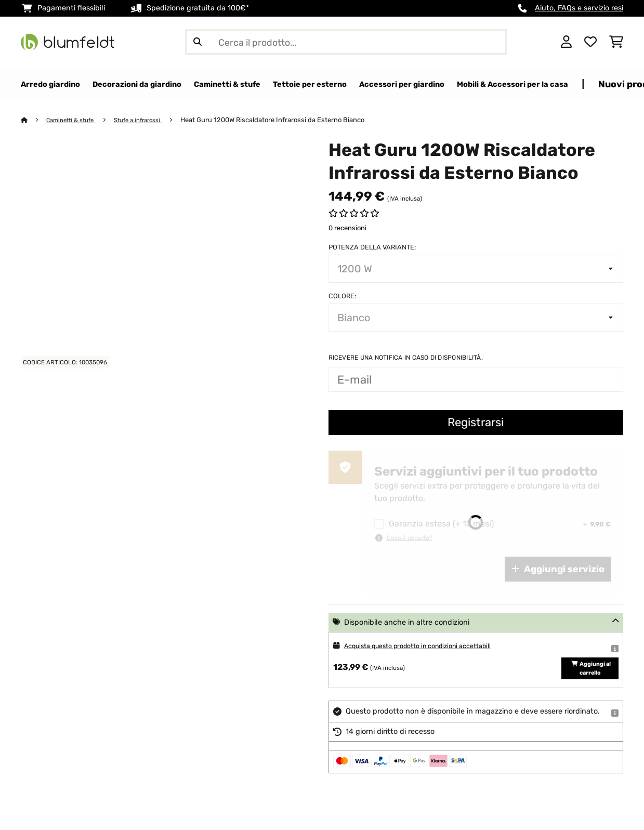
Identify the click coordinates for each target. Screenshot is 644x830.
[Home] (34, 120)
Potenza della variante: (372, 248)
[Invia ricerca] (198, 42)
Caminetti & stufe (75, 120)
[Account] (566, 42)
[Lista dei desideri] (590, 42)
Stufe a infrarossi (150, 120)
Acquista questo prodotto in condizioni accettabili (431, 646)
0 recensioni (347, 228)
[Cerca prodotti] (346, 42)
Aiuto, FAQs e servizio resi (579, 8)
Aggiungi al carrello (590, 678)
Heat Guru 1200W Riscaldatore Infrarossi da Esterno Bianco (288, 120)
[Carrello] (616, 42)
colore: (342, 297)
